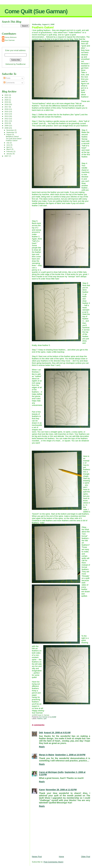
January (9, 154)
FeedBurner (21, 64)
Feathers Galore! (12, 141)
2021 (7, 97)
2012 (7, 119)
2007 (7, 156)
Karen (42, 790)
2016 (7, 109)
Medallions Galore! (12, 137)
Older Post (86, 857)
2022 (7, 95)
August (9, 134)
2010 (7, 123)
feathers (40, 719)
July (8, 143)
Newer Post (37, 857)
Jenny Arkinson (11, 37)
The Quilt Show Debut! (14, 139)
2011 (7, 121)
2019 (7, 102)
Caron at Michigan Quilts (51, 772)
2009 (7, 125)
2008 (7, 128)
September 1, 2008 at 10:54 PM (70, 755)
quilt (45, 719)
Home (61, 857)
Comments (9, 83)
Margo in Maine (47, 755)
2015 (7, 111)
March (9, 149)
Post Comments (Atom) (53, 862)
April (8, 147)
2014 (7, 114)
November (10, 130)
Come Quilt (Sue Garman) (36, 11)
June (8, 145)
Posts (7, 78)
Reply (42, 747)
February (10, 151)
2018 (7, 104)
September (11, 132)
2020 (7, 100)
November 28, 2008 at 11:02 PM (61, 790)
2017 (7, 107)
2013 (7, 116)
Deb (41, 733)
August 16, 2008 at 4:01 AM (57, 733)
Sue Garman (10, 40)
